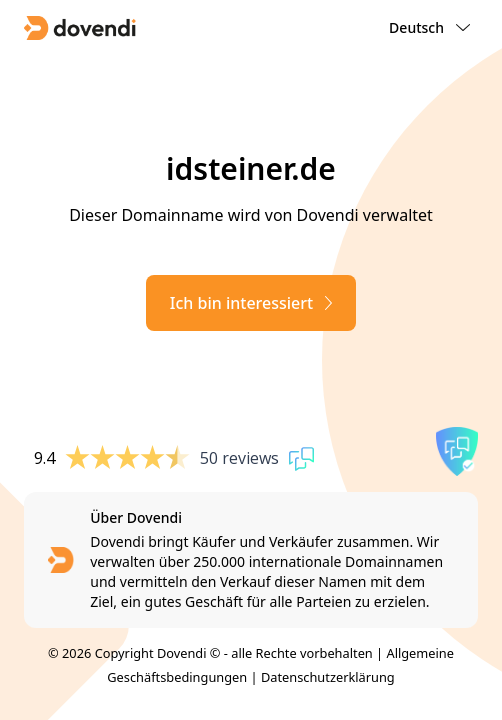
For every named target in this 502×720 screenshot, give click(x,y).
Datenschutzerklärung (328, 677)
